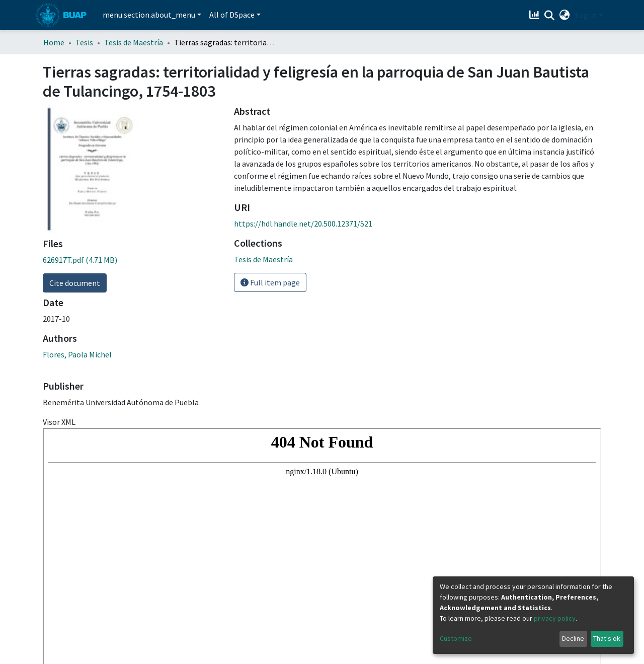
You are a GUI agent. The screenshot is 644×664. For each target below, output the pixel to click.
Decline (573, 638)
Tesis (84, 42)
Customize (456, 638)
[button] (565, 15)
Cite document (75, 283)
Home (54, 42)
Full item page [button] (270, 282)
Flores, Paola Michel (77, 354)
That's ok (607, 638)
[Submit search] (550, 16)
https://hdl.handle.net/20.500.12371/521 (303, 224)
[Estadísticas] (536, 15)
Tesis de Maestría (134, 42)
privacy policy (555, 618)
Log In (586, 15)
